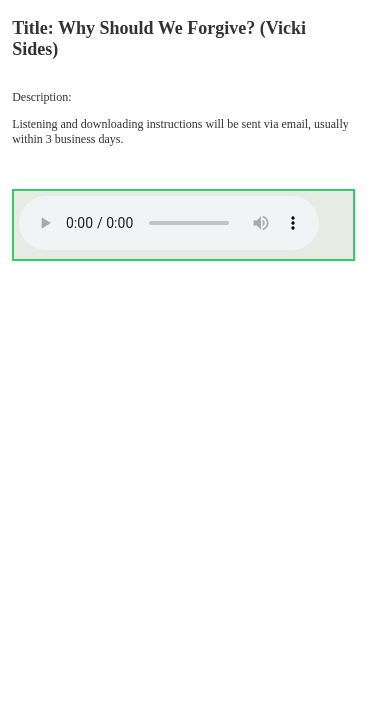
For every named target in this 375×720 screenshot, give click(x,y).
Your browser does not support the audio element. (169, 223)
